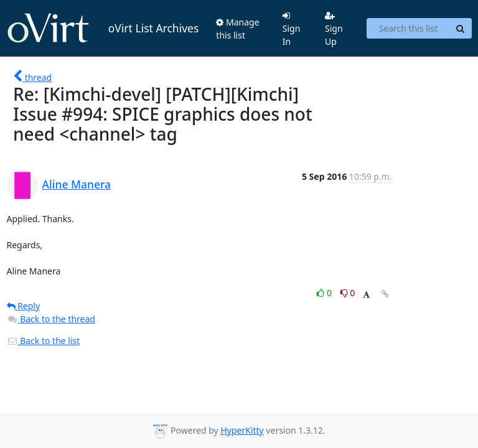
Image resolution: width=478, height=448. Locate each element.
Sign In (292, 29)
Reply (24, 306)
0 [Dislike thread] (348, 293)
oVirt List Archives (103, 29)
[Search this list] (408, 29)
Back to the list (44, 341)
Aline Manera (77, 184)
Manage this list (237, 29)
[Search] (461, 29)
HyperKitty (242, 430)
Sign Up (334, 29)
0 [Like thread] (325, 293)
